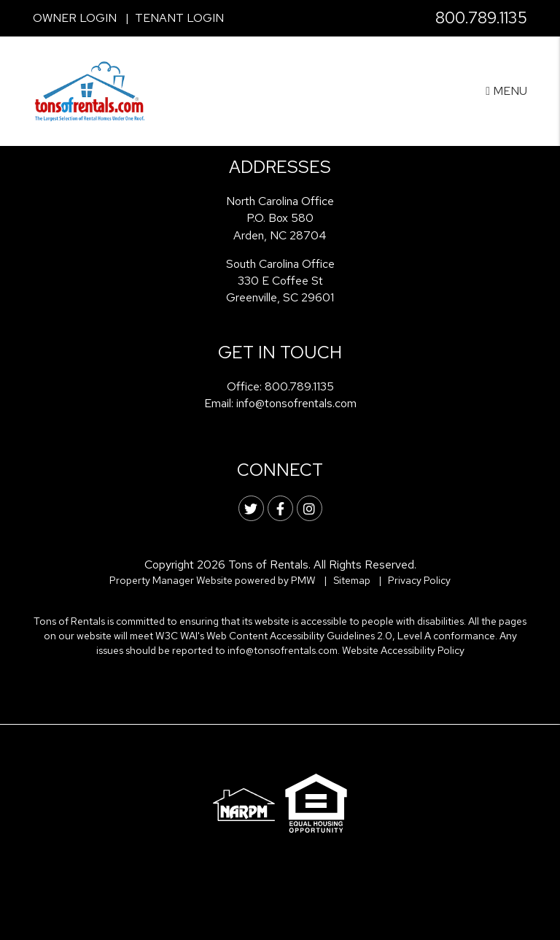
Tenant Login (179, 18)
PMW (303, 580)
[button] (251, 508)
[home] (90, 90)
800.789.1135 (481, 18)
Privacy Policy (419, 580)
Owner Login (75, 18)
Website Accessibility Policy (403, 650)
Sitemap (352, 580)
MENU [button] (506, 91)
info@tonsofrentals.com (296, 403)
